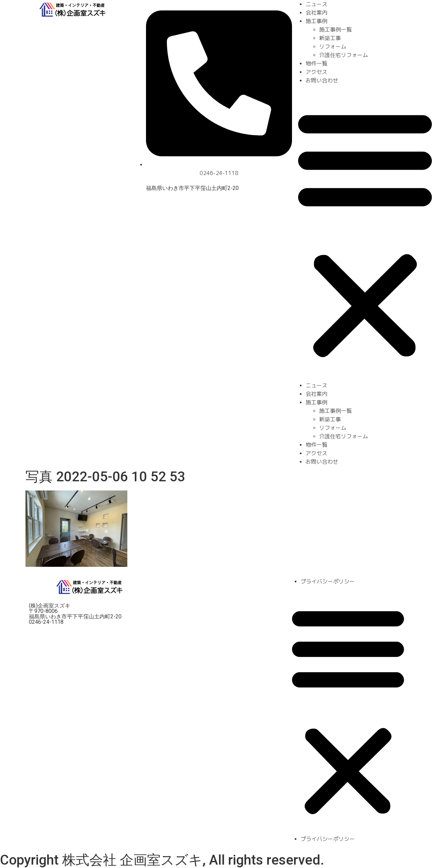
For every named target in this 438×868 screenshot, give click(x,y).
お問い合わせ (322, 80)
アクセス (316, 72)
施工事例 (316, 21)
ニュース (316, 4)
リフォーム (333, 46)
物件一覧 (316, 63)
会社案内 (316, 13)
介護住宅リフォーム (344, 55)
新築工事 (330, 38)
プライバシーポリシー (328, 581)
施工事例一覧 (335, 30)
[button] (365, 233)
